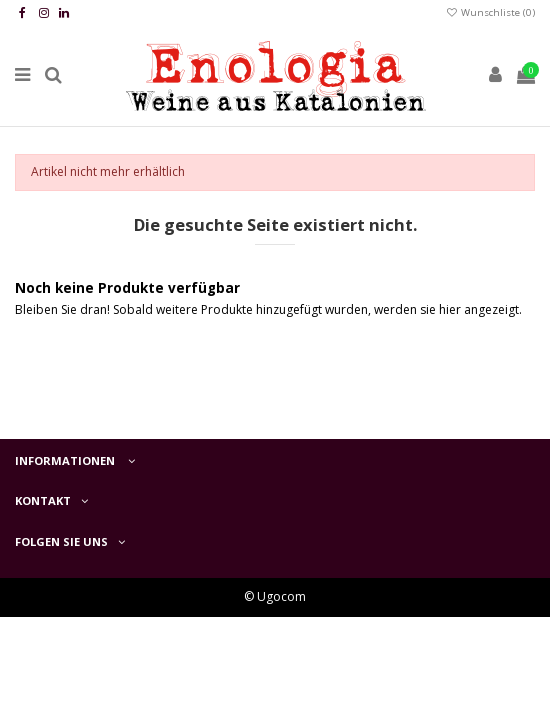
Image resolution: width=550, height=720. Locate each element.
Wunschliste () (490, 12)
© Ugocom (275, 596)
